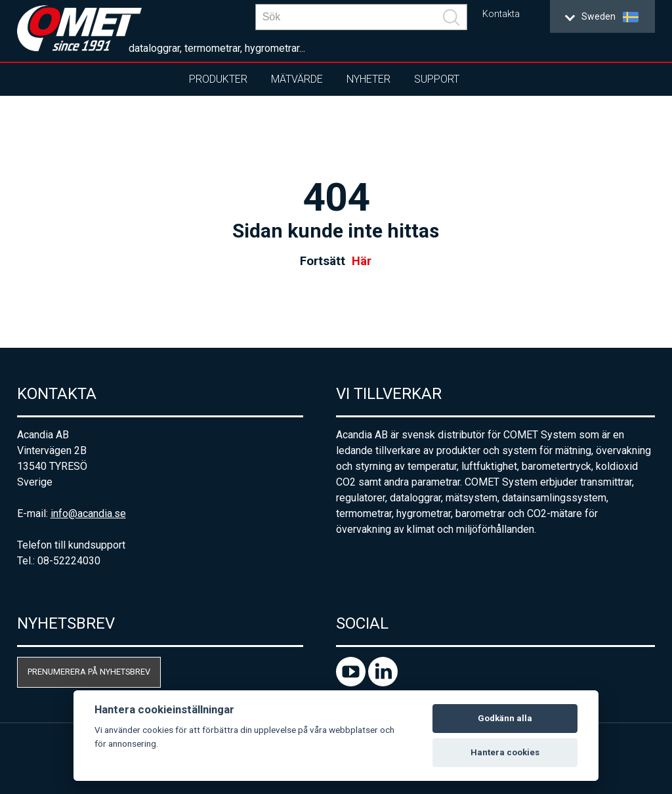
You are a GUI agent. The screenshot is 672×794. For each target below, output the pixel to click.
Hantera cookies (505, 752)
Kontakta (501, 14)
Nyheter (368, 79)
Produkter (218, 79)
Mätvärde (297, 79)
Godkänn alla (505, 718)
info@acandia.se (88, 513)
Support (437, 79)
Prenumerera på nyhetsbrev (89, 672)
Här (362, 261)
